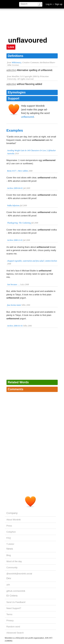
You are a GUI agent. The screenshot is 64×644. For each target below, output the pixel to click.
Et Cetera (12, 596)
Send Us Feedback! (16, 602)
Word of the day (14, 561)
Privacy (10, 620)
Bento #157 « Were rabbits (18, 171)
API (8, 585)
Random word (13, 627)
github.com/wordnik (16, 591)
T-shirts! (10, 544)
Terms (9, 614)
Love (11, 47)
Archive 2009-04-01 (15, 188)
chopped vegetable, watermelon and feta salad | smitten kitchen (32, 261)
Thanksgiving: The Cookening (19, 223)
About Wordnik (14, 520)
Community (12, 567)
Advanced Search (15, 633)
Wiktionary (16, 62)
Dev (9, 578)
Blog (9, 555)
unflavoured (28, 117)
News (10, 549)
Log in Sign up (54, 4)
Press (9, 526)
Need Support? (14, 608)
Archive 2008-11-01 (15, 240)
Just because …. (14, 284)
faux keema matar (14, 305)
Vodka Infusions (13, 205)
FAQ (9, 538)
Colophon (11, 532)
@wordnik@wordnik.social (19, 574)
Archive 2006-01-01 (15, 326)
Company (12, 513)
